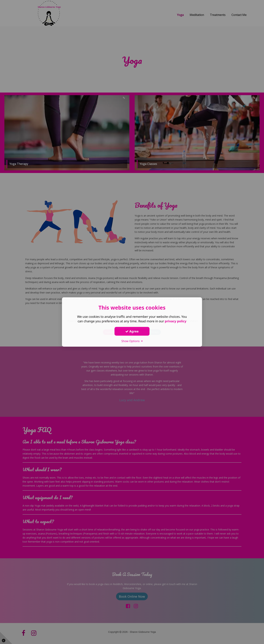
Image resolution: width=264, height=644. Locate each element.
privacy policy (176, 321)
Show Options (132, 341)
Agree (132, 331)
